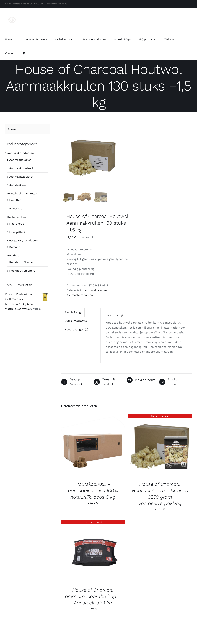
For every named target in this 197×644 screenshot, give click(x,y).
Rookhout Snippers (22, 271)
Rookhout (14, 255)
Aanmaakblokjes (20, 160)
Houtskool (16, 208)
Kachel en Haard (18, 217)
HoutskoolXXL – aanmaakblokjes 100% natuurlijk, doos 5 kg (93, 491)
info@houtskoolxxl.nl (56, 4)
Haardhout (17, 224)
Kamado (15, 247)
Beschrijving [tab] (73, 312)
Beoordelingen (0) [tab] (77, 329)
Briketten (15, 200)
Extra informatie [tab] (76, 321)
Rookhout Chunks (21, 262)
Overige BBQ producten (23, 241)
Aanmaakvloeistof (21, 177)
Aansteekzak (18, 185)
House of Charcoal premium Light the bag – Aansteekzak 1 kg (93, 596)
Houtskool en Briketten (23, 194)
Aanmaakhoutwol (96, 290)
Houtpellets (17, 232)
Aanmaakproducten (80, 295)
